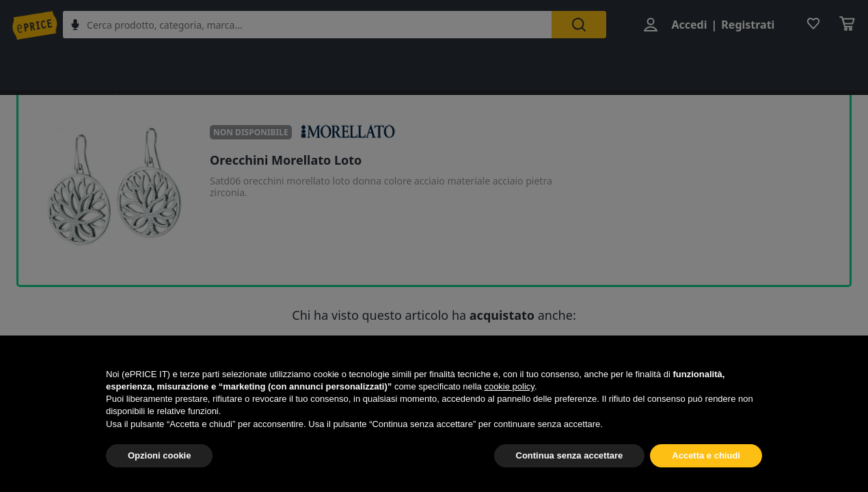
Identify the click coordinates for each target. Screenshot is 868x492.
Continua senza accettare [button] (570, 455)
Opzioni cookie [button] (159, 455)
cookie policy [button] (509, 386)
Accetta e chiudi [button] (706, 455)
